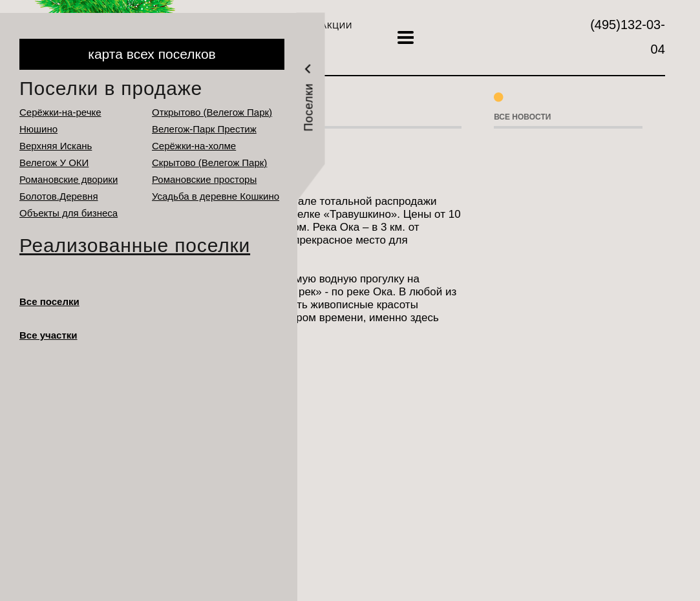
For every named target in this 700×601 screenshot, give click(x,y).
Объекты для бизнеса (69, 213)
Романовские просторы (204, 179)
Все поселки (49, 301)
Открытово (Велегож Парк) (212, 112)
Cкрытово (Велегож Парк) (209, 163)
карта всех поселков (152, 54)
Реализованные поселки (135, 245)
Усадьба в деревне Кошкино (216, 196)
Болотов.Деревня (59, 196)
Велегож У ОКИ (54, 163)
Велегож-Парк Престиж (204, 129)
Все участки (48, 335)
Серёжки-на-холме (194, 146)
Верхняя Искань (56, 146)
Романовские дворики (69, 179)
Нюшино (38, 129)
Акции (337, 26)
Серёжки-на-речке (60, 112)
